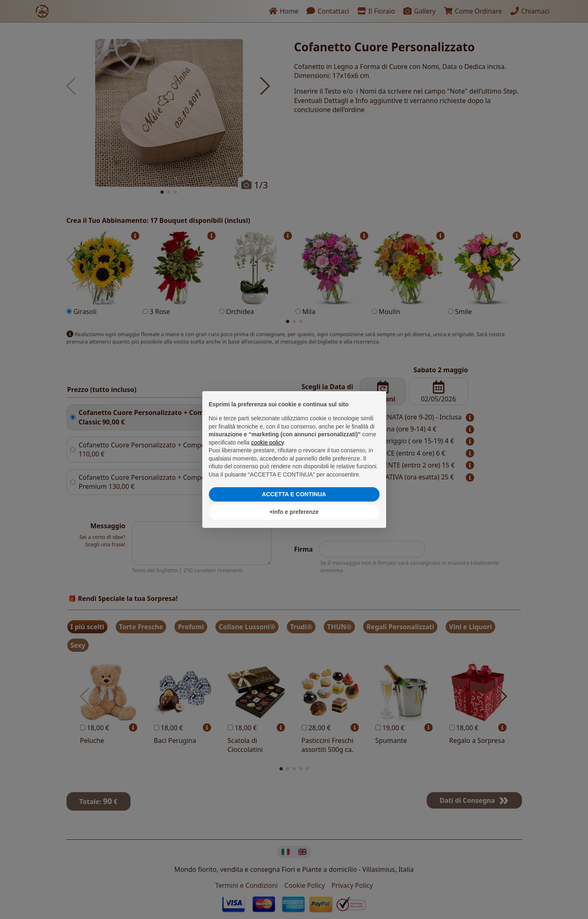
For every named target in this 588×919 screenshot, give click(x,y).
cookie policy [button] (267, 442)
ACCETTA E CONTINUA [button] (294, 494)
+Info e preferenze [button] (294, 512)
